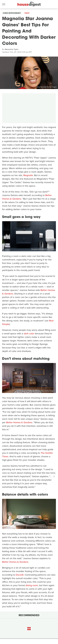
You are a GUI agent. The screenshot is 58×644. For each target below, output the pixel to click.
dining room (32, 585)
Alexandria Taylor (12, 49)
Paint (27, 13)
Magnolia (28, 175)
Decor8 (20, 575)
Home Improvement (12, 13)
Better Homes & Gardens (19, 422)
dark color (29, 334)
